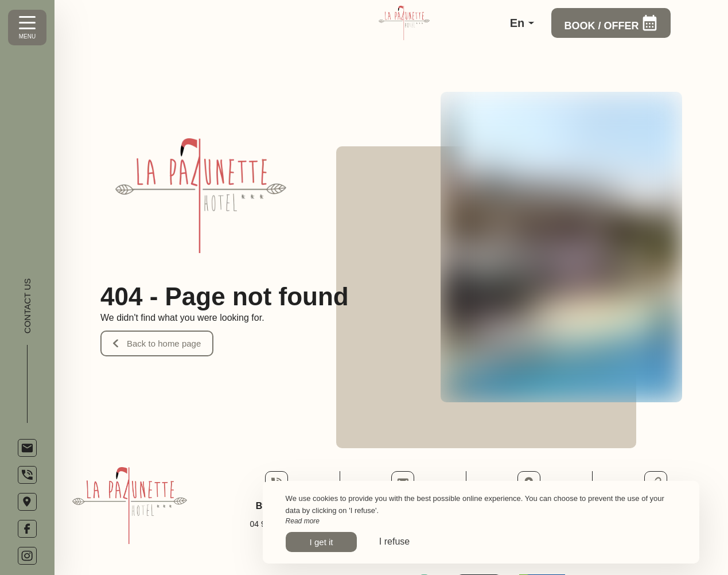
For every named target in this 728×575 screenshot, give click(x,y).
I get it (322, 542)
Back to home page (157, 343)
